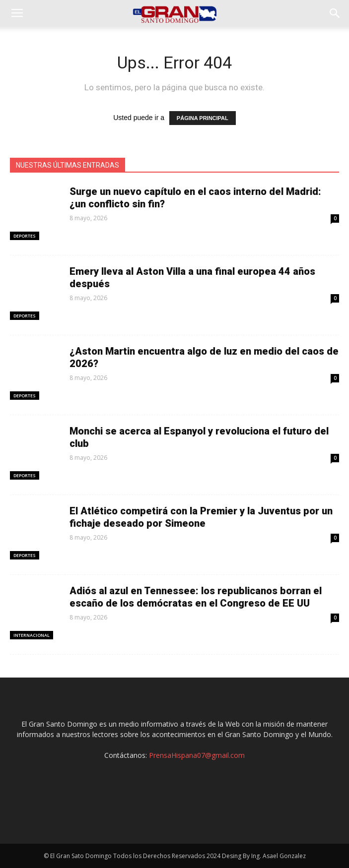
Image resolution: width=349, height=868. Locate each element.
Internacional (32, 635)
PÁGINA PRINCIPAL (203, 118)
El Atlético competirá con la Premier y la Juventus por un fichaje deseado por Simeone (201, 517)
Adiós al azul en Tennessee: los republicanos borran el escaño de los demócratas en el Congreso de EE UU (196, 597)
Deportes (25, 236)
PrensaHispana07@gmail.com (197, 755)
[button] (335, 13)
